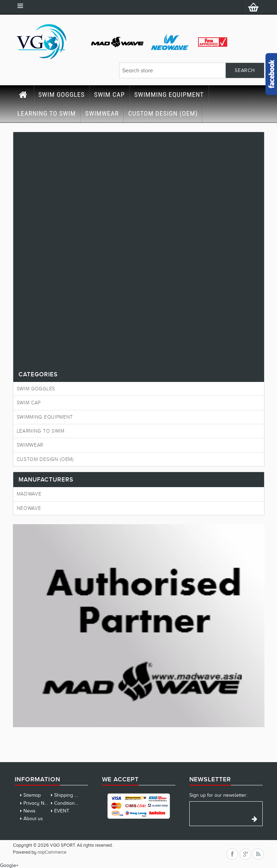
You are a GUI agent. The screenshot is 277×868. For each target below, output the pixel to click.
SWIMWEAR (102, 113)
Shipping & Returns (75, 795)
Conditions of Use (74, 803)
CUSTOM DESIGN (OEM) (163, 113)
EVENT (62, 811)
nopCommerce (52, 852)
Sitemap (32, 795)
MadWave (29, 494)
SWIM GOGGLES (62, 95)
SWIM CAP (109, 95)
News (30, 811)
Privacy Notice (39, 803)
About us (33, 819)
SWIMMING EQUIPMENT (169, 95)
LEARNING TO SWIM (47, 113)
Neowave (29, 508)
